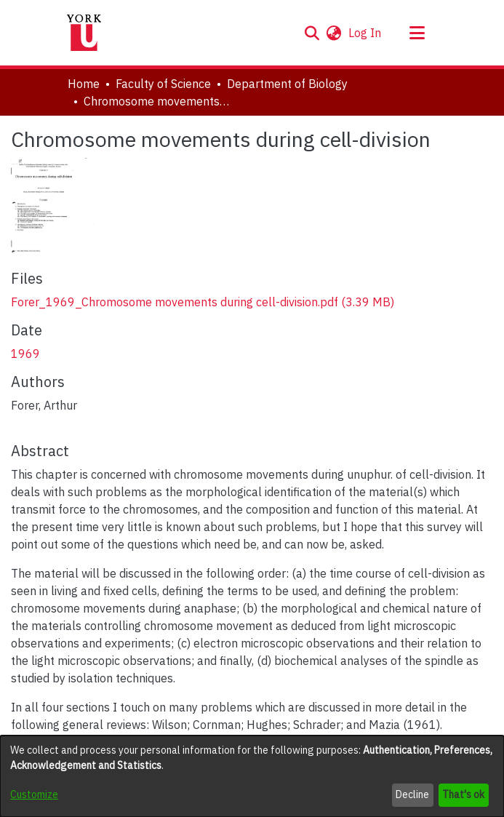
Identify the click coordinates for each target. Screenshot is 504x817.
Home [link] (84, 84)
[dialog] (252, 776)
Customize (34, 794)
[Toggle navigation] (417, 33)
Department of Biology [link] (287, 84)
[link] (203, 302)
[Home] (84, 33)
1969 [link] (25, 354)
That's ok (463, 794)
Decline (412, 794)
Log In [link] (365, 33)
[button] (312, 33)
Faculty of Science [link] (163, 84)
